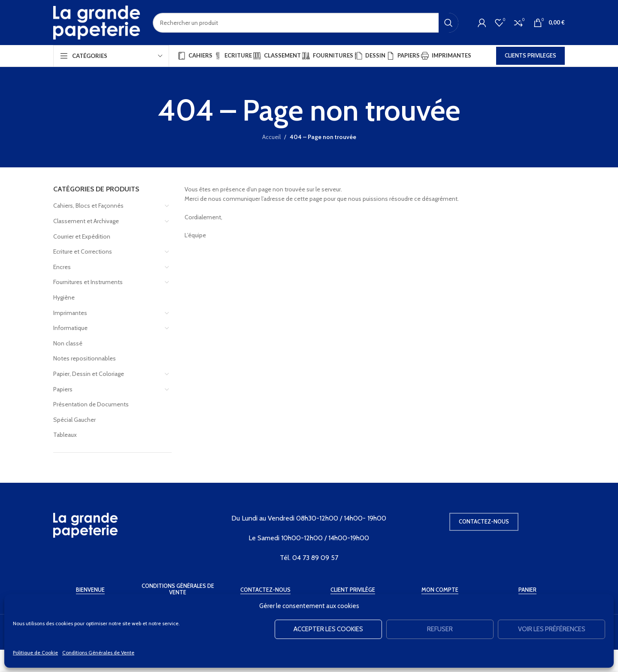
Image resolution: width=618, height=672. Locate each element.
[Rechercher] (306, 23)
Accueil (271, 137)
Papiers (63, 389)
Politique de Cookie (35, 652)
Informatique (70, 328)
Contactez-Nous (265, 590)
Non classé (68, 343)
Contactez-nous (484, 521)
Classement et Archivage (86, 221)
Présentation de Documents (91, 404)
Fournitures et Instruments (88, 282)
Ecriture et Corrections (83, 251)
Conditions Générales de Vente (98, 652)
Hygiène (64, 297)
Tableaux (65, 435)
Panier (527, 590)
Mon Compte (440, 590)
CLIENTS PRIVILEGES (530, 55)
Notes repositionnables (85, 358)
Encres (62, 267)
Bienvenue (90, 590)
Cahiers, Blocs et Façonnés (88, 206)
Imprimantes (70, 313)
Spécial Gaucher (74, 420)
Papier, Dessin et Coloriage (89, 374)
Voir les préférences (552, 629)
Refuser (440, 629)
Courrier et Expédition (82, 236)
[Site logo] (97, 22)
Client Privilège (353, 590)
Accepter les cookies (328, 629)
